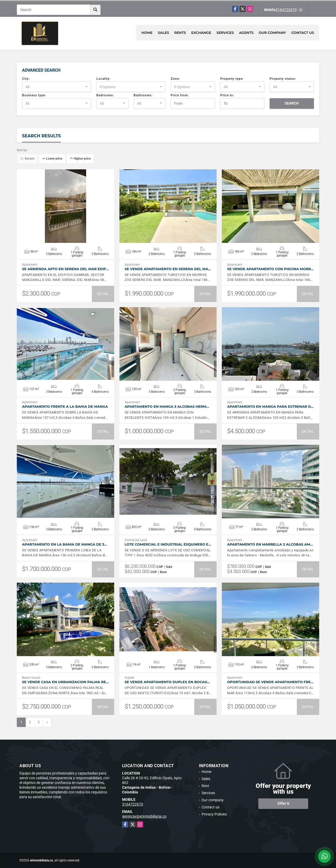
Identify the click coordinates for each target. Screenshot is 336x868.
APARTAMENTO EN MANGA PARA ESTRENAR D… (270, 407)
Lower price (52, 159)
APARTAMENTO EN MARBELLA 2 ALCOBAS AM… (270, 544)
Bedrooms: (105, 95)
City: (26, 79)
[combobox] (57, 87)
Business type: (34, 95)
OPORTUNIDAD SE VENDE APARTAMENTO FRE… (270, 682)
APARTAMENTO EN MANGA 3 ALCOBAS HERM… (167, 407)
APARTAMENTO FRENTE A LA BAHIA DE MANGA (65, 407)
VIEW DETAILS (65, 206)
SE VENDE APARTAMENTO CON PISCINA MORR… (270, 269)
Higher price (80, 159)
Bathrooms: (143, 95)
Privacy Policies (214, 814)
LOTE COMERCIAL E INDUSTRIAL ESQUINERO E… (168, 544)
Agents (246, 33)
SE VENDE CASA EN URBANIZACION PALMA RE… (65, 682)
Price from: (180, 95)
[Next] (47, 722)
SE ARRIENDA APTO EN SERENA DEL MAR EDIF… (65, 269)
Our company (272, 33)
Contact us (303, 33)
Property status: (283, 79)
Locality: (103, 79)
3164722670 (286, 10)
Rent (205, 786)
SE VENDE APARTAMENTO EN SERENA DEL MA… (168, 269)
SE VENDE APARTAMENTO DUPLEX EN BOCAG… (167, 682)
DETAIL (103, 294)
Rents (180, 33)
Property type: (232, 79)
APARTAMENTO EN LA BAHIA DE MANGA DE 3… (65, 544)
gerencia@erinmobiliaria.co (144, 816)
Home (147, 33)
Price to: (227, 95)
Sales (163, 33)
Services (225, 33)
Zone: (175, 79)
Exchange (201, 33)
